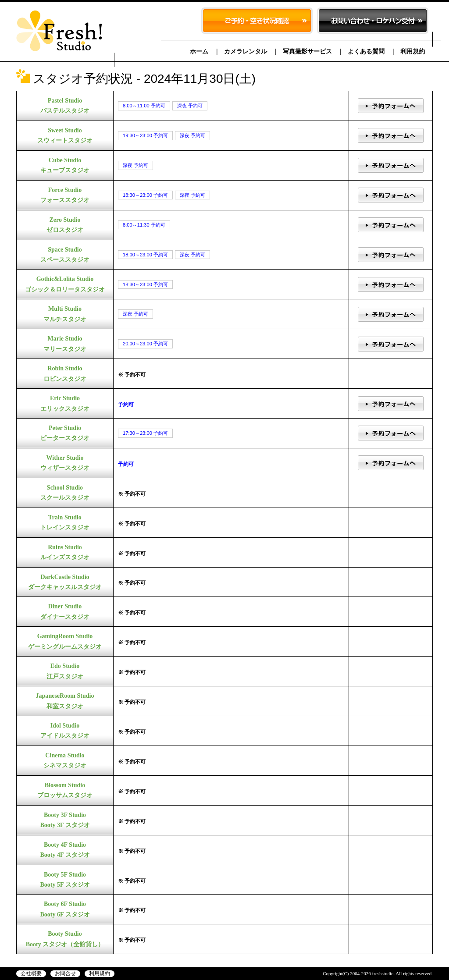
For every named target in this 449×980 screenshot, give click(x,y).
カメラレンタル (246, 51)
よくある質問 (366, 51)
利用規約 (413, 51)
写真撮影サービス (307, 51)
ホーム (199, 51)
